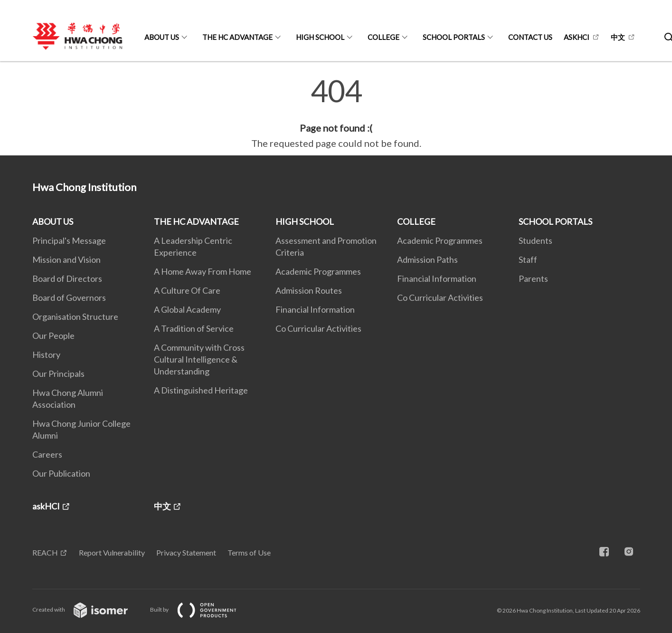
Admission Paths (427, 259)
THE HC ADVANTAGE (237, 37)
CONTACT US (530, 37)
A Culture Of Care (187, 290)
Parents (533, 278)
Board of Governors (69, 297)
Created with (88, 609)
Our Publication (61, 473)
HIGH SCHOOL (320, 37)
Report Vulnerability (112, 552)
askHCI (577, 37)
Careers (47, 454)
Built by (201, 609)
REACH (45, 552)
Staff (528, 259)
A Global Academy (187, 309)
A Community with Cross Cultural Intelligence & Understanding (199, 359)
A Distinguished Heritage (201, 390)
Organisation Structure (75, 316)
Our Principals (58, 374)
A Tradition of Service (194, 328)
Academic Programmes (318, 271)
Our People (53, 336)
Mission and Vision (66, 259)
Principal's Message (69, 240)
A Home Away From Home (203, 271)
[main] (336, 113)
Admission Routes (309, 290)
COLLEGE (383, 37)
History (46, 355)
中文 (618, 37)
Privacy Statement (186, 552)
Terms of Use (249, 552)
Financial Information (315, 309)
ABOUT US (162, 37)
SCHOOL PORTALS (454, 37)
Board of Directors (67, 278)
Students (535, 240)
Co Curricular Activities (318, 328)
